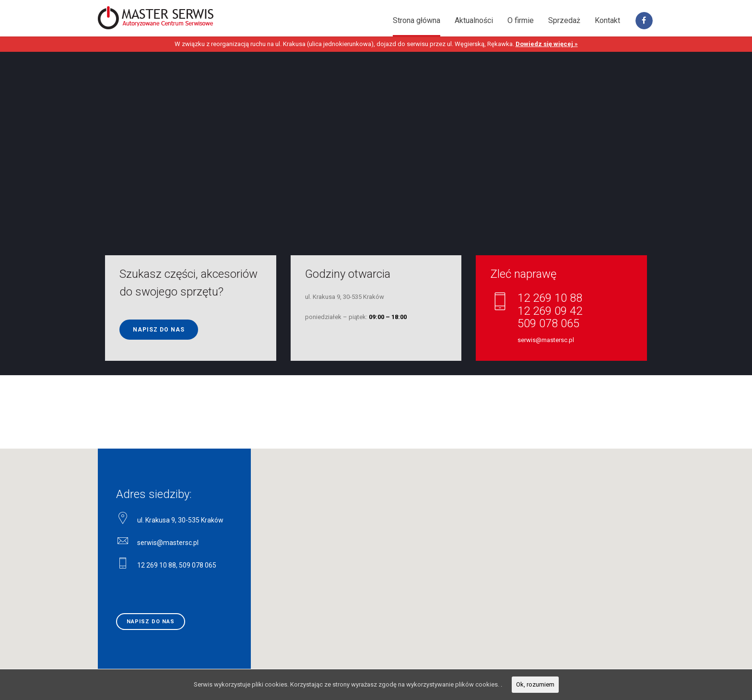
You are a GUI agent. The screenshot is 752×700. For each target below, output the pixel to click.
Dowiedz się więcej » (547, 44)
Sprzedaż (564, 20)
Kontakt (607, 20)
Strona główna (417, 20)
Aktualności (474, 20)
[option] (376, 214)
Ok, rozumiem (535, 684)
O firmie (521, 20)
